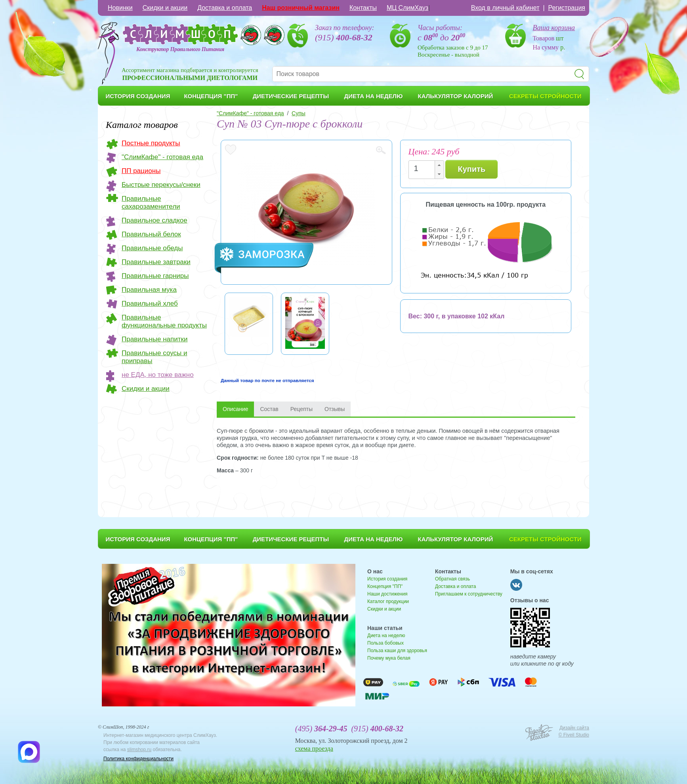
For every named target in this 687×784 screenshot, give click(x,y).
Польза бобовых (385, 643)
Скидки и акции (165, 8)
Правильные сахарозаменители (151, 203)
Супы (299, 113)
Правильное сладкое (155, 220)
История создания (387, 579)
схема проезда (314, 749)
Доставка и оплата (225, 8)
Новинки (120, 8)
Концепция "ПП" (385, 586)
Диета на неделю (386, 636)
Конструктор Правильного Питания (180, 49)
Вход (505, 8)
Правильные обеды (152, 248)
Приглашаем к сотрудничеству (469, 594)
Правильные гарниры (155, 276)
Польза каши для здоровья (397, 651)
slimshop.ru (139, 750)
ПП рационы (141, 171)
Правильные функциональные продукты (164, 321)
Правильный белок (151, 234)
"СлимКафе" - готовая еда (162, 157)
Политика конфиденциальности (138, 759)
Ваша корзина (554, 28)
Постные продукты (151, 143)
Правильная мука (149, 290)
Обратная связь (452, 579)
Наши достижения (387, 594)
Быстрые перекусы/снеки (161, 185)
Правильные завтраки (156, 262)
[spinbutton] (424, 168)
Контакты (363, 8)
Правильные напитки (155, 339)
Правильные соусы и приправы (154, 357)
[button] (439, 165)
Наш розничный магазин (301, 8)
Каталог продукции (388, 601)
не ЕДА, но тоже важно (158, 375)
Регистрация (567, 8)
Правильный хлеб (150, 304)
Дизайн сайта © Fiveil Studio (574, 731)
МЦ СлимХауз (407, 8)
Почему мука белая (389, 658)
